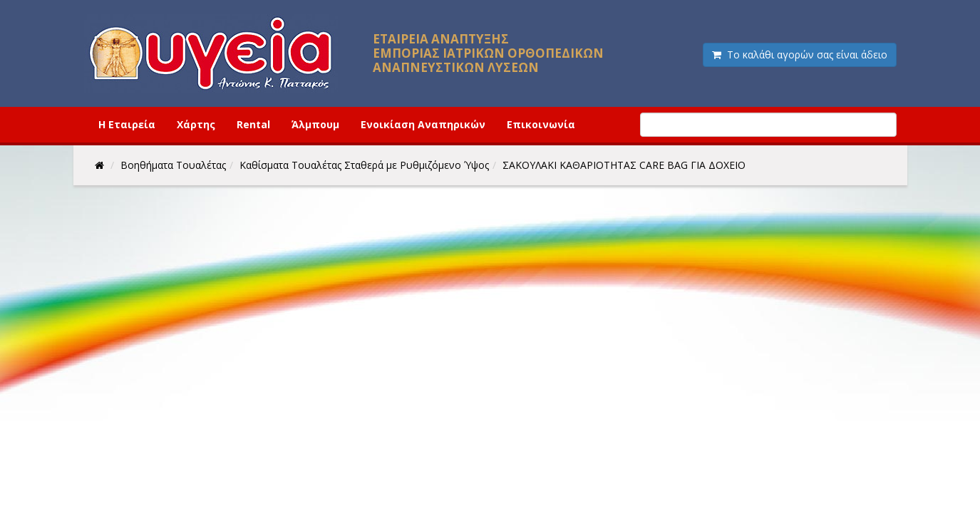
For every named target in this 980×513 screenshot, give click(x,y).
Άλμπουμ (315, 124)
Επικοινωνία (541, 124)
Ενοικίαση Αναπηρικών (423, 124)
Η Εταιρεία (127, 124)
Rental (253, 124)
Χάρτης (196, 124)
